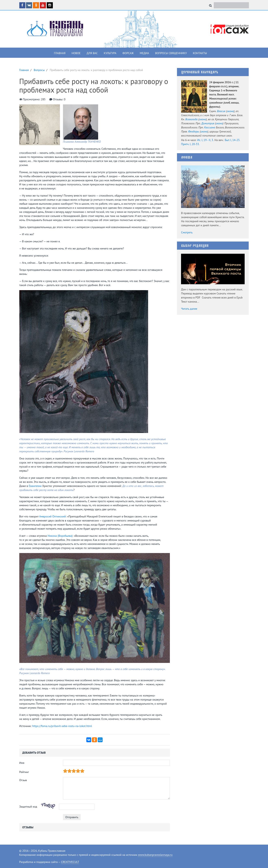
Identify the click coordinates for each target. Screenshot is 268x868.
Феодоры (194, 131)
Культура (110, 53)
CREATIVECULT (70, 862)
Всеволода (191, 119)
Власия (221, 111)
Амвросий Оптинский (53, 516)
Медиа (144, 53)
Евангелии (35, 486)
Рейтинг (24, 772)
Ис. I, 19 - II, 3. (205, 140)
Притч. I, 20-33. (190, 144)
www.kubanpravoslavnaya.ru (155, 855)
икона (230, 111)
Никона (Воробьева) (60, 536)
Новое (76, 53)
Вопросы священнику (171, 53)
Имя (22, 763)
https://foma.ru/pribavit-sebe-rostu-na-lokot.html (62, 726)
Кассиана (210, 127)
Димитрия (208, 123)
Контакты (200, 53)
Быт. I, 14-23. (232, 140)
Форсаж (128, 53)
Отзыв (23, 780)
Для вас (92, 53)
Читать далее (189, 309)
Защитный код (28, 806)
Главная (60, 53)
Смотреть (187, 232)
